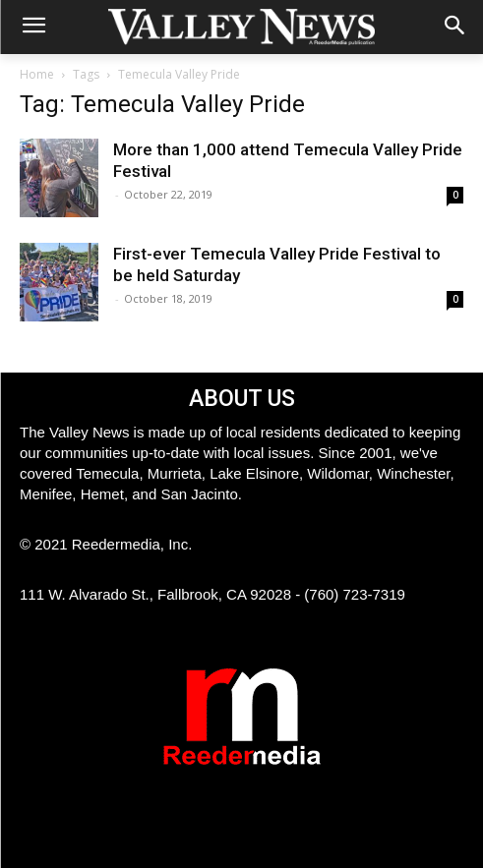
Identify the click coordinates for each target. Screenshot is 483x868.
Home (37, 74)
